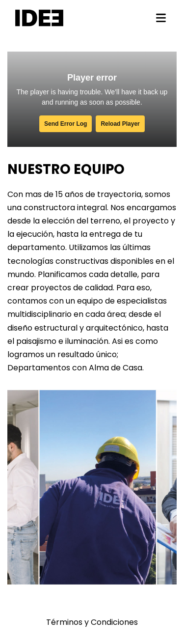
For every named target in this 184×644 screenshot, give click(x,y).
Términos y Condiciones (92, 622)
